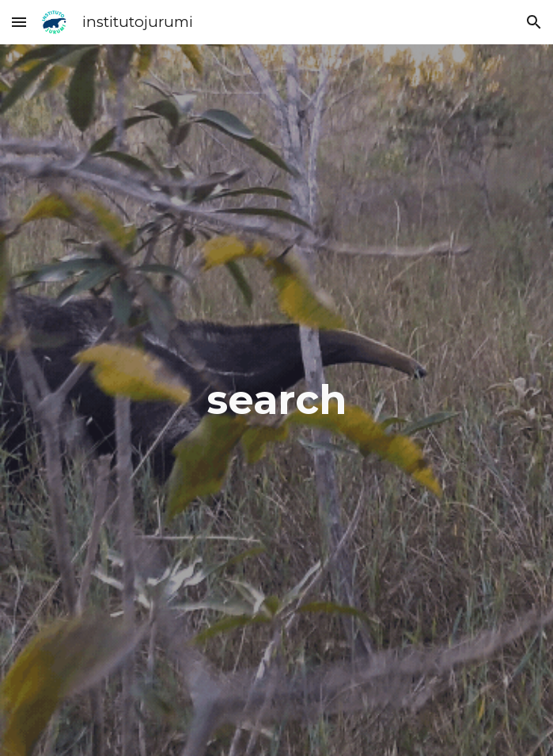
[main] (276, 400)
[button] (19, 22)
